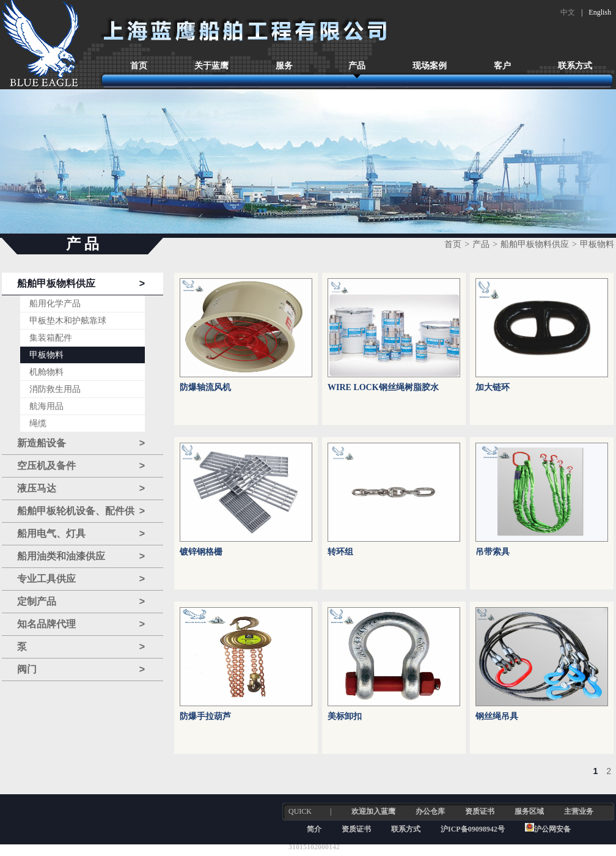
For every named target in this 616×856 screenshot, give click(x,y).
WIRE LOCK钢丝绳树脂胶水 (383, 387)
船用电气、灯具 (81, 534)
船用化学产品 (55, 304)
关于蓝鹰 (211, 66)
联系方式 (575, 66)
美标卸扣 (345, 716)
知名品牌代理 (81, 624)
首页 (139, 66)
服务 (284, 66)
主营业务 (579, 811)
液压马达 (81, 489)
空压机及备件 (81, 466)
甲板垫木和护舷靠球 (68, 321)
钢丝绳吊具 (497, 716)
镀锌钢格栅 (201, 552)
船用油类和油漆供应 (81, 556)
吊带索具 (493, 552)
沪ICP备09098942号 (474, 829)
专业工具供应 (81, 579)
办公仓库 (430, 811)
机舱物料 (46, 372)
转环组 (340, 552)
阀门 (81, 670)
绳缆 (38, 423)
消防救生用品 (55, 389)
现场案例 (430, 66)
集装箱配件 (51, 338)
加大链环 (493, 387)
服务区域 (529, 811)
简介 (314, 829)
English (600, 12)
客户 (502, 66)
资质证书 (480, 811)
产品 (357, 66)
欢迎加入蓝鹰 (373, 811)
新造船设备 (81, 443)
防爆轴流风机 (205, 387)
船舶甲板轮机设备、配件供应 (81, 511)
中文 (568, 12)
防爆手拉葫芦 (205, 716)
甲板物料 (46, 355)
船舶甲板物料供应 (81, 284)
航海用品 (46, 406)
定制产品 (81, 602)
